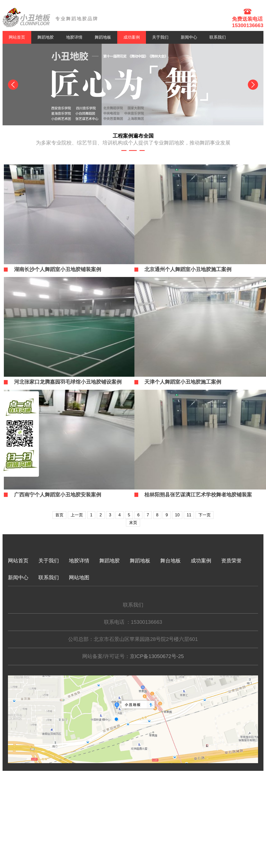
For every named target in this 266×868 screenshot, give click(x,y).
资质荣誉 (231, 561)
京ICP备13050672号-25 (157, 656)
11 (189, 515)
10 (177, 515)
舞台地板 (171, 561)
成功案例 (132, 37)
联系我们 (218, 37)
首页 (59, 515)
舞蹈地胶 (46, 37)
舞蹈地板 (103, 37)
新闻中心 (189, 37)
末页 (133, 523)
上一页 (77, 515)
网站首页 (17, 37)
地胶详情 (74, 37)
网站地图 (79, 577)
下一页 (205, 515)
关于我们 (160, 37)
